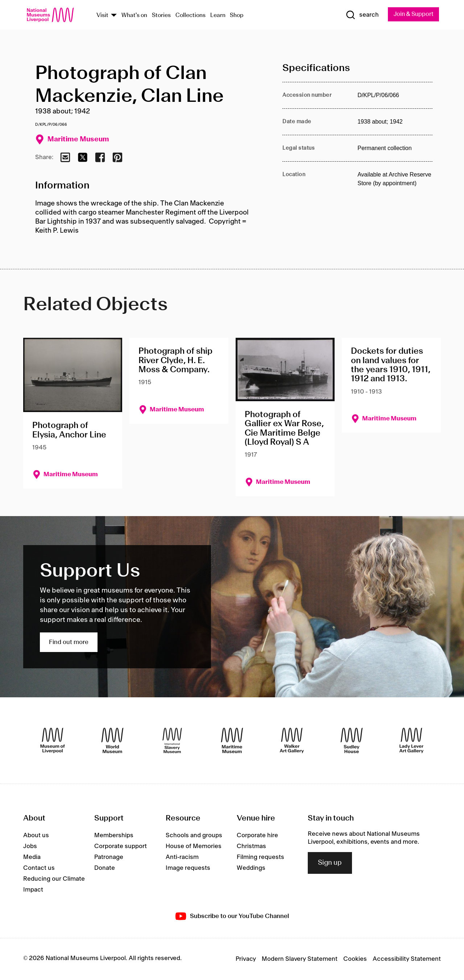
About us (36, 836)
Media (32, 857)
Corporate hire (257, 836)
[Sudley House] (352, 741)
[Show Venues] (114, 16)
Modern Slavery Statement (300, 959)
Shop (237, 16)
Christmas (251, 847)
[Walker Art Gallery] (292, 741)
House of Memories (194, 847)
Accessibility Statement (407, 959)
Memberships (114, 836)
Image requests (188, 868)
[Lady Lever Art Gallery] (411, 741)
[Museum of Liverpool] (53, 741)
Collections (190, 16)
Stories (161, 16)
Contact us (39, 868)
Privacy (246, 959)
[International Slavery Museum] (172, 741)
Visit (102, 16)
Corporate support (121, 847)
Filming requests (260, 857)
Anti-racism (182, 857)
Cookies (355, 959)
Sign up (330, 863)
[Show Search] (359, 15)
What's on (134, 16)
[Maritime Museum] (232, 741)
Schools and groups (194, 836)
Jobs (30, 847)
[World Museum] (112, 741)
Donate (105, 868)
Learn (218, 16)
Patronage (109, 857)
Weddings (251, 868)
